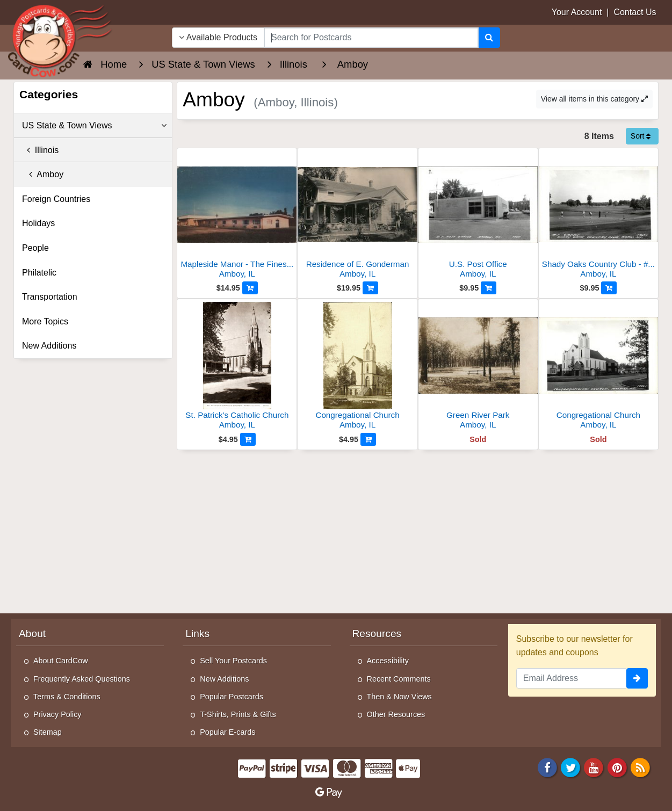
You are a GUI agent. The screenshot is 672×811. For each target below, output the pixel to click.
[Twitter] (570, 767)
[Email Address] (571, 678)
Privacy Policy (57, 714)
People (35, 248)
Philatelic (39, 273)
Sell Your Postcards (233, 661)
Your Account (577, 12)
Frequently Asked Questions (82, 679)
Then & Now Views (399, 697)
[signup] (637, 678)
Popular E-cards (227, 732)
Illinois (40, 150)
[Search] (489, 38)
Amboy (43, 174)
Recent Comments (399, 679)
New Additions (49, 346)
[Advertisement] (418, 531)
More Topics (45, 321)
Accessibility (388, 661)
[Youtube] (594, 767)
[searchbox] (371, 38)
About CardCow (61, 661)
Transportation (50, 297)
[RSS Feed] (640, 767)
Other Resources (396, 714)
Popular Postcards (232, 697)
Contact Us (635, 12)
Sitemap (48, 732)
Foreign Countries (56, 199)
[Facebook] (547, 767)
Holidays (38, 223)
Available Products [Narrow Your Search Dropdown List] (218, 37)
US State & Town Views (94, 126)
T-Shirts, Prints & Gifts (238, 714)
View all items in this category (594, 99)
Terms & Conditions (67, 697)
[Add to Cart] (250, 288)
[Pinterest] (617, 767)
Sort (641, 136)
